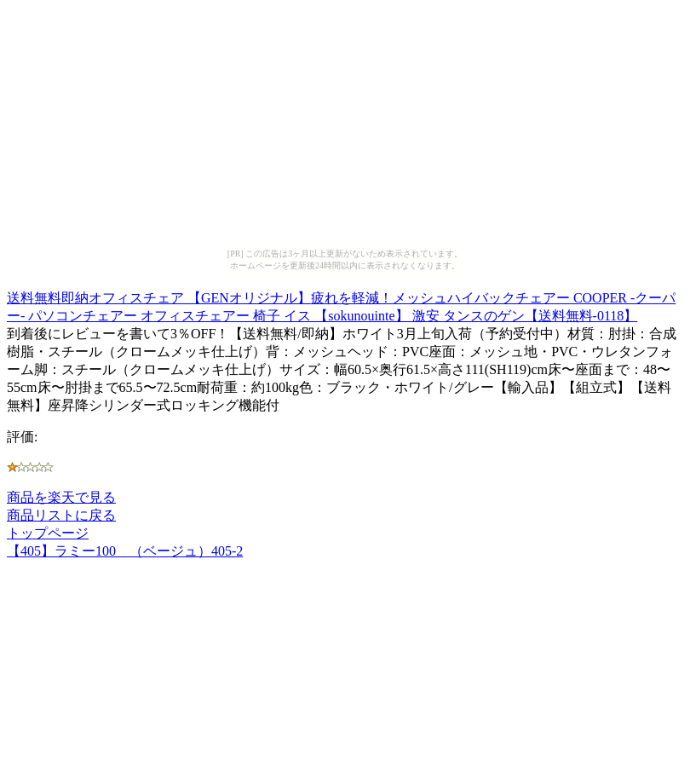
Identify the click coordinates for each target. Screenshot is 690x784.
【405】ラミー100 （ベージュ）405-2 (125, 551)
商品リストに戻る (61, 515)
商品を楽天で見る (61, 497)
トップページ (48, 533)
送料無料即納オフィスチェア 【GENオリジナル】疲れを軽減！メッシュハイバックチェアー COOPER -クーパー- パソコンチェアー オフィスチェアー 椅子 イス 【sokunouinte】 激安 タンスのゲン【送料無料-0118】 (341, 304)
